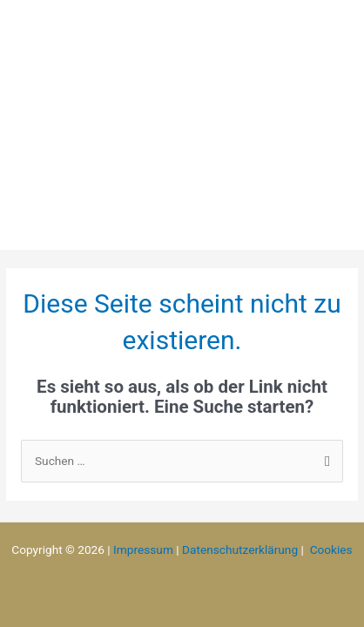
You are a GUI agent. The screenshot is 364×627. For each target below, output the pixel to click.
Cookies (331, 549)
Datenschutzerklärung (240, 549)
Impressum (143, 549)
